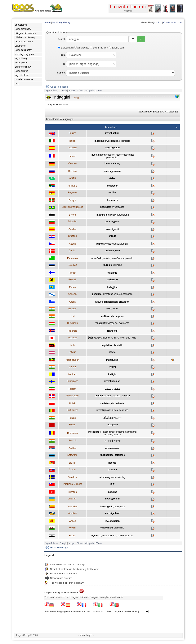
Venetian (72, 513)
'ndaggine (112, 425)
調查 (112, 484)
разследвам (112, 221)
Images (72, 90)
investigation (112, 133)
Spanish (72, 148)
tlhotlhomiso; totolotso (112, 455)
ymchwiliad (107, 528)
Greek (72, 302)
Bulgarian (72, 221)
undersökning (118, 477)
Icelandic (72, 331)
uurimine (118, 265)
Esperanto (72, 258)
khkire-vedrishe (125, 536)
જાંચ (109, 309)
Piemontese (72, 396)
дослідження (112, 499)
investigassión (112, 381)
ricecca (112, 463)
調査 (91, 338)
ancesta (126, 396)
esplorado (128, 258)
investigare (108, 432)
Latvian (72, 352)
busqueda (120, 507)
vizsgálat (100, 323)
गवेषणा (117, 441)
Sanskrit (72, 440)
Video (99, 90)
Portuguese (72, 410)
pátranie (112, 469)
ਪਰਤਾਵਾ (118, 418)
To (64, 64)
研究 (110, 338)
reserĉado (117, 258)
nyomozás (124, 323)
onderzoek (112, 280)
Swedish (72, 477)
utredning (105, 477)
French (72, 156)
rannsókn (112, 331)
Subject (61, 73)
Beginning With (99, 48)
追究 (116, 338)
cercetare (119, 432)
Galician (72, 294)
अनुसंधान (120, 317)
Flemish (72, 280)
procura (121, 294)
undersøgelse (112, 250)
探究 (128, 338)
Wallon (72, 521)
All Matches (82, 48)
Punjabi (72, 418)
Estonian (72, 265)
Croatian (72, 236)
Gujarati (72, 309)
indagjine (112, 287)
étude (130, 155)
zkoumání (123, 244)
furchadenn (123, 215)
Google (63, 90)
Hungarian (72, 323)
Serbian (72, 448)
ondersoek (112, 186)
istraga (112, 236)
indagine (99, 141)
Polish (72, 403)
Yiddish (72, 536)
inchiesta (125, 141)
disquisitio (118, 345)
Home (47, 23)
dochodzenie (118, 403)
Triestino (73, 492)
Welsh (72, 528)
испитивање (112, 448)
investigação (118, 207)
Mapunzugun (72, 360)
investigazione (113, 141)
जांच (113, 317)
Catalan (72, 229)
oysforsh (96, 536)
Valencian (72, 507)
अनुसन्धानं (109, 441)
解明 (122, 338)
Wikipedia (90, 90)
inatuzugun (112, 360)
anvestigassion (103, 396)
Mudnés (72, 374)
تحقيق (112, 178)
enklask (112, 215)
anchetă (108, 435)
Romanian (72, 433)
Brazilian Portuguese (72, 207)
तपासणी (112, 367)
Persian (72, 389)
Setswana (72, 455)
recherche (121, 155)
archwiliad (119, 528)
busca (129, 294)
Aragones (72, 192)
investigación (112, 148)
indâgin (112, 374)
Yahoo (80, 90)
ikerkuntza (112, 200)
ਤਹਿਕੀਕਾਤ (108, 418)
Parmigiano (72, 381)
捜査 (105, 338)
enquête (110, 155)
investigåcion (112, 521)
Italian (72, 141)
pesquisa (105, 207)
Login (157, 23)
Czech (72, 244)
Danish (72, 250)
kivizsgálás (112, 323)
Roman (72, 425)
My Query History (61, 23)
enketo (107, 258)
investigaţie (94, 432)
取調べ (98, 338)
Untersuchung (112, 163)
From (63, 55)
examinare (131, 432)
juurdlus (107, 265)
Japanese (72, 338)
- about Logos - (86, 635)
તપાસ (115, 309)
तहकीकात (105, 317)
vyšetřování (111, 244)
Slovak (72, 469)
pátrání (100, 244)
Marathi (72, 367)
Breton (72, 215)
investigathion (112, 513)
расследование (112, 171)
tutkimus (112, 273)
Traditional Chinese (72, 484)
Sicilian (72, 463)
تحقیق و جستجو (112, 389)
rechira (112, 192)
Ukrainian (72, 499)
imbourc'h (101, 215)
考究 (134, 338)
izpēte (112, 352)
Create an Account (173, 23)
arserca (117, 396)
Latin (72, 345)
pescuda (97, 294)
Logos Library (51, 90)
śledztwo (105, 403)
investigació (112, 229)
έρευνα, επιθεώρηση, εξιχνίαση (112, 302)
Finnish (72, 273)
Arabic (72, 178)
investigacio (107, 507)
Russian (72, 171)
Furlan (72, 287)
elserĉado (97, 258)
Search (62, 39)
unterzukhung (109, 536)
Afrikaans (72, 186)
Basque (72, 200)
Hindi (72, 316)
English (72, 133)
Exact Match (66, 48)
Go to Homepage (59, 87)
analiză (117, 435)
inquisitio (107, 345)
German (72, 163)
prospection (112, 158)
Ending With (117, 48)
